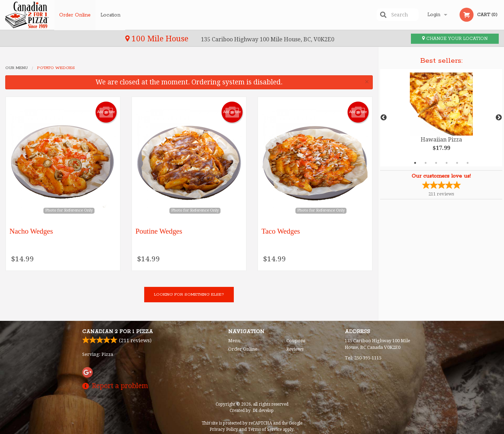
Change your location (455, 39)
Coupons (296, 341)
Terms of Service (265, 429)
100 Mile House (41, 39)
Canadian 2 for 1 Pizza (118, 332)
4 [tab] (447, 163)
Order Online (75, 15)
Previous (384, 118)
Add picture (106, 112)
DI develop (263, 411)
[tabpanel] (441, 118)
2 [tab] (426, 163)
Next (499, 118)
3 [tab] (436, 163)
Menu (234, 341)
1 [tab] (415, 163)
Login (434, 15)
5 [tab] (457, 163)
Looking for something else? (189, 294)
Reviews (295, 349)
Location (111, 15)
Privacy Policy (224, 429)
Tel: (363, 358)
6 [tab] (468, 163)
